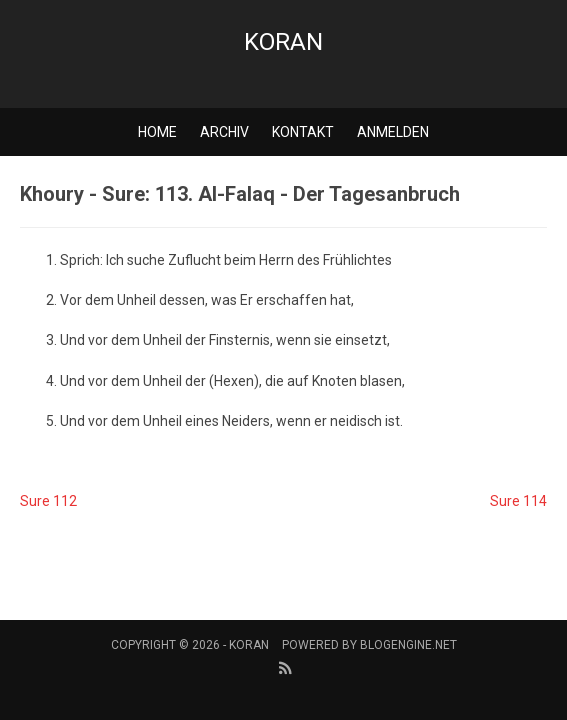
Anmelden (393, 132)
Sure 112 (48, 501)
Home (157, 132)
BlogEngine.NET (408, 645)
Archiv (224, 132)
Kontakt (303, 132)
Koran (283, 42)
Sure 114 (518, 501)
